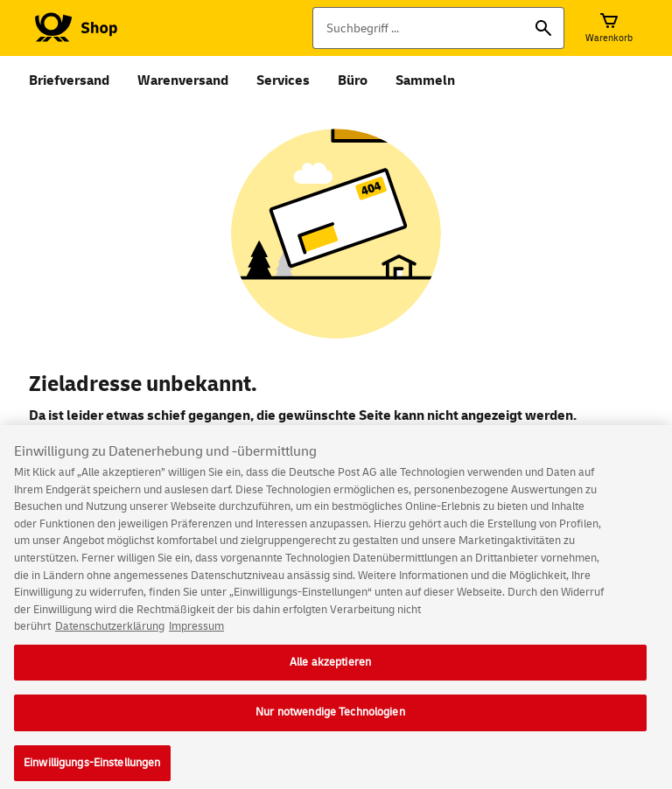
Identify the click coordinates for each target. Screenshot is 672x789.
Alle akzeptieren (330, 669)
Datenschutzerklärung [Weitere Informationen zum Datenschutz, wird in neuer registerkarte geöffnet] (110, 633)
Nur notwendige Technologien (330, 719)
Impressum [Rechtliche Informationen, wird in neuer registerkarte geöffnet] (196, 633)
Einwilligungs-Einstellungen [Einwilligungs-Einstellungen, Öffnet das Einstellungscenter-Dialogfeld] (92, 770)
